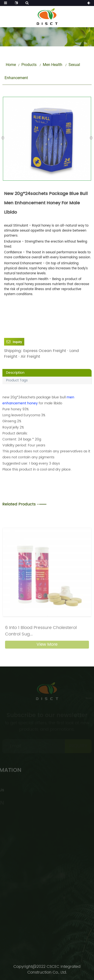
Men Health (53, 65)
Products (29, 65)
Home (11, 65)
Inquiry (17, 342)
